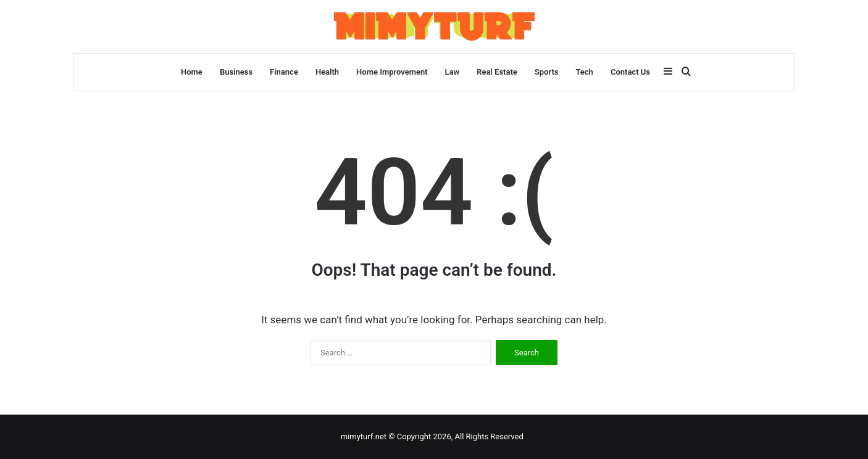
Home (192, 72)
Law (453, 72)
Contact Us (630, 72)
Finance (284, 72)
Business (236, 72)
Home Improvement (392, 72)
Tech (584, 72)
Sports (547, 72)
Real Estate (497, 72)
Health (327, 72)
